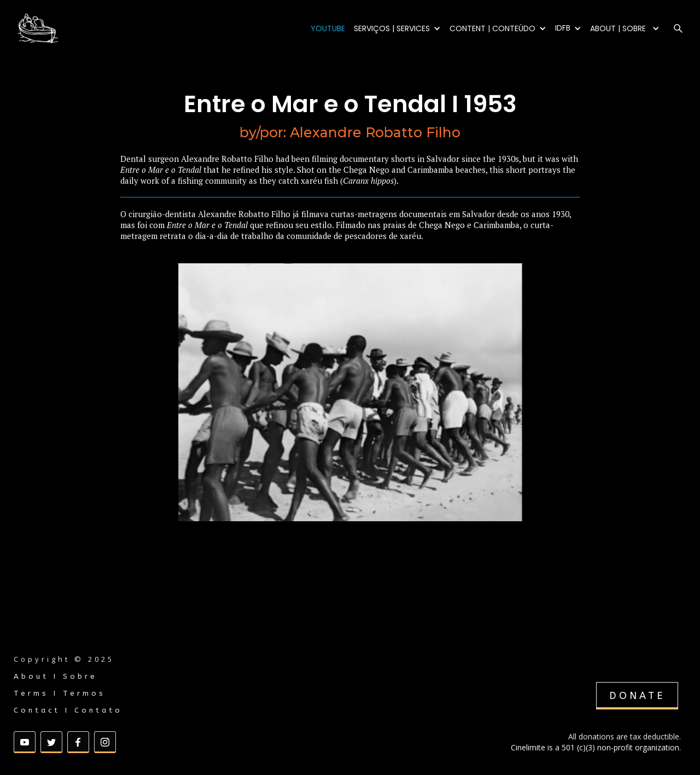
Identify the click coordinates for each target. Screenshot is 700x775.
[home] (66, 28)
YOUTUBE (328, 28)
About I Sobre (56, 676)
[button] (397, 28)
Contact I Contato (68, 710)
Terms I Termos (60, 693)
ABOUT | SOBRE (618, 28)
